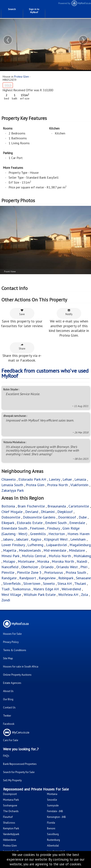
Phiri (84, 567)
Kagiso (36, 539)
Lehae (67, 479)
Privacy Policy (11, 642)
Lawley (54, 479)
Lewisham (78, 539)
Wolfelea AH (68, 595)
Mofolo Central (34, 556)
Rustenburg (53, 840)
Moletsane (26, 561)
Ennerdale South (14, 528)
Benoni (51, 828)
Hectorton (57, 534)
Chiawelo (9, 479)
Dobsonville (11, 517)
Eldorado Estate (30, 523)
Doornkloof (67, 517)
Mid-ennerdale (55, 550)
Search (12, 9)
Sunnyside (53, 805)
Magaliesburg (80, 545)
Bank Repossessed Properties (20, 764)
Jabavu (8, 539)
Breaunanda (57, 506)
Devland (32, 512)
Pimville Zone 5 (29, 572)
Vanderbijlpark (11, 834)
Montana (52, 794)
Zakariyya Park (13, 490)
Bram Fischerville (31, 506)
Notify (69, 312)
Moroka (43, 561)
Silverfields (12, 583)
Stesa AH (65, 583)
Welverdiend (71, 589)
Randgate (9, 578)
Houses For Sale (12, 634)
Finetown (37, 528)
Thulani (80, 583)
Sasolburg (53, 834)
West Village (11, 595)
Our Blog (8, 699)
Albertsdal (53, 846)
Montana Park (11, 800)
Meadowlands (30, 550)
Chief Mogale (12, 512)
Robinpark (66, 578)
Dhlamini (48, 512)
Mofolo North (60, 556)
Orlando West (67, 567)
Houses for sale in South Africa (21, 667)
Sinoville (52, 800)
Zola (84, 595)
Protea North (57, 485)
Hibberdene (10, 840)
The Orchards (11, 811)
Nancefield (10, 567)
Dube (83, 517)
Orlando (47, 567)
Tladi (6, 589)
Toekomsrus (21, 589)
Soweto (49, 583)
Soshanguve (10, 805)
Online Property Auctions (17, 675)
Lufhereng (35, 545)
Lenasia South (12, 485)
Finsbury (53, 528)
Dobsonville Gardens (39, 517)
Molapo (9, 561)
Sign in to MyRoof (34, 11)
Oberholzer (30, 567)
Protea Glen (21, 77)
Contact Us (9, 707)
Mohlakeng (82, 556)
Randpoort (28, 578)
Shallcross (9, 823)
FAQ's (6, 756)
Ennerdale (77, 523)
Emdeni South (56, 523)
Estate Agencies (12, 683)
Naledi (82, 561)
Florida (51, 823)
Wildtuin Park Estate (40, 595)
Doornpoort (10, 794)
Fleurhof (8, 817)
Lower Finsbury (13, 545)
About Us (8, 691)
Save (22, 312)
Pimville (8, 572)
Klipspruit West (56, 539)
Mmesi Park (10, 556)
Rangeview (47, 578)
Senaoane (83, 578)
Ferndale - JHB (55, 811)
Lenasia (80, 479)
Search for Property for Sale (19, 772)
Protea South (76, 572)
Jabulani (22, 539)
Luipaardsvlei (56, 545)
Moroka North (63, 561)
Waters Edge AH (46, 589)
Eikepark (8, 523)
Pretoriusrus (54, 572)
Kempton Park (11, 828)
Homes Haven (79, 534)
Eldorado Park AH (32, 479)
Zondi (6, 600)
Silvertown (32, 583)
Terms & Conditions (15, 650)
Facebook (9, 724)
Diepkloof (65, 512)
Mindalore (77, 550)
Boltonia (8, 506)
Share (22, 347)
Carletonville (79, 506)
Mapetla (10, 550)
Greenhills (38, 534)
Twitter (7, 716)
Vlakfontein (79, 485)
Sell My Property (12, 780)
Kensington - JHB (56, 817)
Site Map (8, 658)
